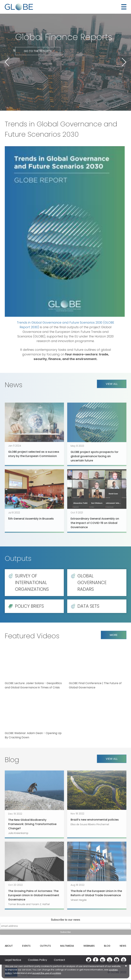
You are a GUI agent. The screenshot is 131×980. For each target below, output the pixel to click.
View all (112, 384)
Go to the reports (38, 51)
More (114, 635)
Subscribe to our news (65, 920)
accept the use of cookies (47, 973)
